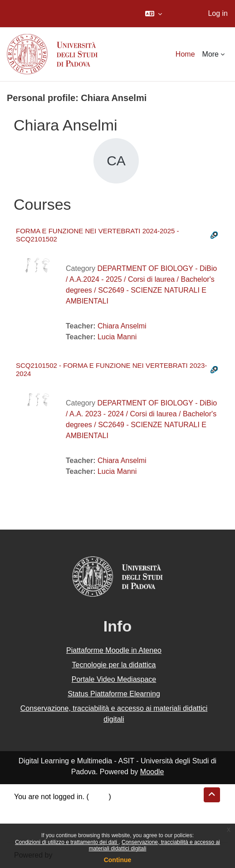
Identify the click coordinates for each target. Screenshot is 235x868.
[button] (154, 14)
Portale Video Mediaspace (114, 679)
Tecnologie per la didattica (114, 665)
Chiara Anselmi (122, 326)
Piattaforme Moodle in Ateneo (114, 650)
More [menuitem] (211, 54)
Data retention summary (53, 808)
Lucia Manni (117, 337)
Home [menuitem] (185, 54)
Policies (27, 818)
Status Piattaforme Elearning (114, 694)
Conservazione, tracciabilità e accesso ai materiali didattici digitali (114, 714)
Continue (118, 860)
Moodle (152, 772)
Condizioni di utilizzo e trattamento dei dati (67, 842)
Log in (218, 13)
